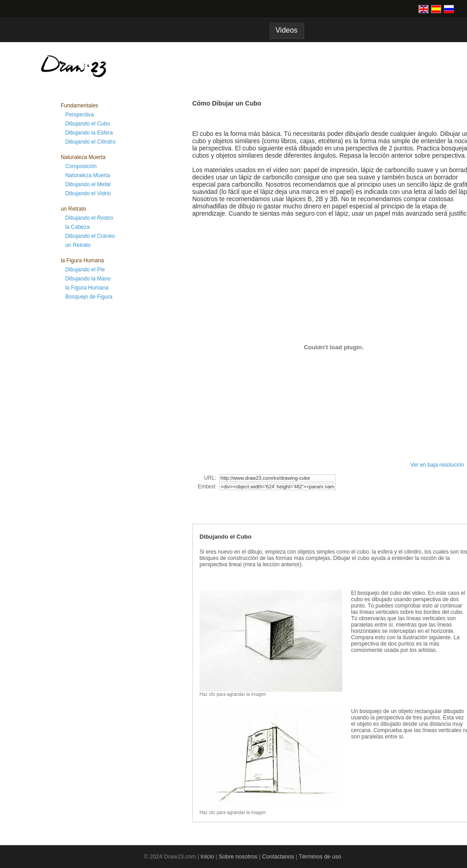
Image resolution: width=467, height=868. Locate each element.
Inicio (207, 857)
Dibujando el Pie (85, 270)
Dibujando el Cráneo (90, 236)
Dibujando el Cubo (88, 124)
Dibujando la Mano (88, 279)
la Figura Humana (87, 288)
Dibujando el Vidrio (88, 193)
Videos (287, 30)
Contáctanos (278, 857)
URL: (211, 478)
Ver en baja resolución (437, 465)
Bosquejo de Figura (89, 297)
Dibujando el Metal (88, 184)
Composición (81, 166)
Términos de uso (320, 857)
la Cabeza (78, 227)
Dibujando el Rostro (89, 218)
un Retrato (78, 245)
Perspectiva (80, 115)
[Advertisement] (97, 452)
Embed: (208, 487)
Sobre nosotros (238, 857)
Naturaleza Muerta (88, 175)
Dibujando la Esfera (89, 133)
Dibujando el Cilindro (90, 142)
